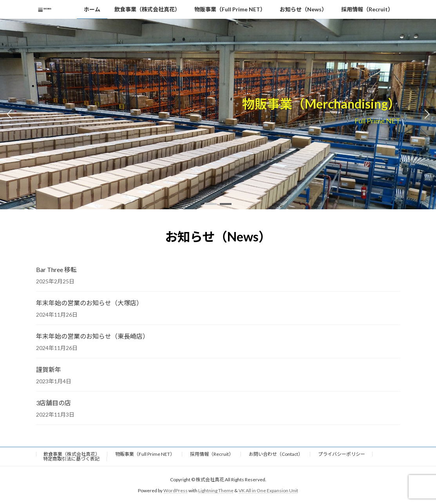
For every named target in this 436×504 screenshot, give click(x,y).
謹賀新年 (49, 369)
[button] (211, 204)
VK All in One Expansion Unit (268, 490)
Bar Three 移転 (56, 269)
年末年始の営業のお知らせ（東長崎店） (92, 336)
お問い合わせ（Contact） (276, 454)
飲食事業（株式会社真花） (72, 454)
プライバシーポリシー (342, 454)
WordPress (175, 490)
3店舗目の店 (53, 403)
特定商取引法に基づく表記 (71, 459)
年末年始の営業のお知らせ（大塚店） (89, 303)
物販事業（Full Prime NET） (145, 454)
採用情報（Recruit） (212, 454)
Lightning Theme (216, 490)
